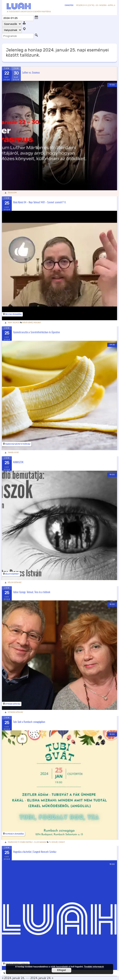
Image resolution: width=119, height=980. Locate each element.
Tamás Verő (13, 453)
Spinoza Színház (13, 704)
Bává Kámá (27, 323)
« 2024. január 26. (13, 978)
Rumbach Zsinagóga (14, 834)
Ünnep (62, 842)
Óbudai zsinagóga (13, 314)
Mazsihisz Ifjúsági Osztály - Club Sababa (27, 842)
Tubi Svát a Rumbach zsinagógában (29, 722)
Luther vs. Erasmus (31, 72)
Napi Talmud (14, 323)
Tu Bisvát (53, 842)
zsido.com (12, 193)
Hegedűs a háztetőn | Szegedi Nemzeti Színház (35, 852)
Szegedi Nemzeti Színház (17, 964)
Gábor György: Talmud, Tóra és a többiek (32, 592)
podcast (37, 323)
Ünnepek (69, 5)
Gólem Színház (15, 582)
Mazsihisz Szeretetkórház (18, 444)
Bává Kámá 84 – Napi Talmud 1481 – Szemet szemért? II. (40, 202)
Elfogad (61, 970)
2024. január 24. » (42, 978)
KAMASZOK (18, 462)
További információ (94, 967)
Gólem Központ (12, 574)
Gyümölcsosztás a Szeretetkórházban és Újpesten (37, 332)
